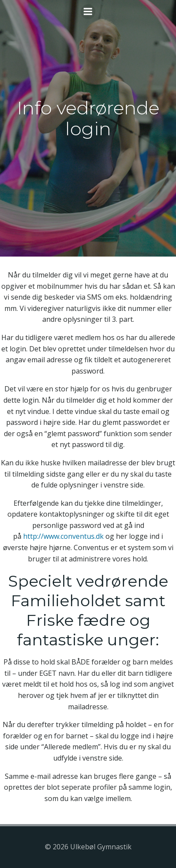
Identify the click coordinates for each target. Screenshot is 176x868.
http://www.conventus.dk (63, 536)
